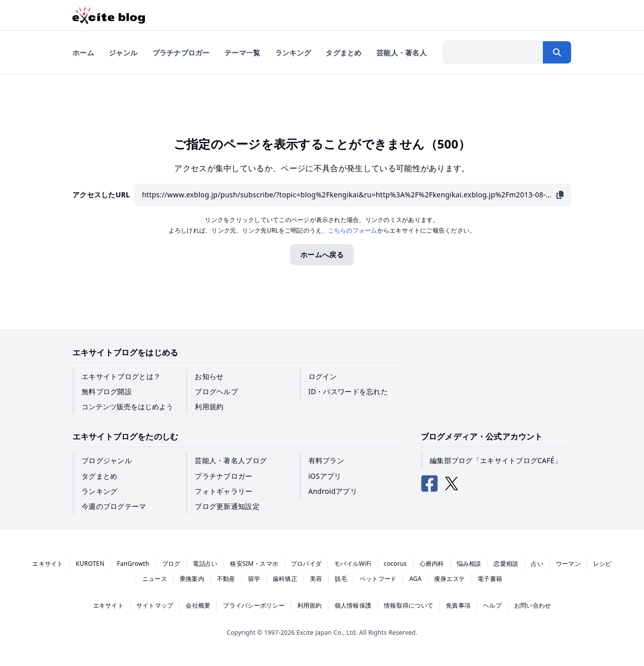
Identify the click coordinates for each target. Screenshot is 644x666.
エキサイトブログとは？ (121, 376)
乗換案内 (192, 579)
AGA (415, 579)
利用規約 (209, 406)
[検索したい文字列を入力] (493, 52)
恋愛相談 (506, 564)
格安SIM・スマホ (254, 564)
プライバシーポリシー (254, 605)
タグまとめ (99, 476)
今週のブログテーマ (114, 506)
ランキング (99, 491)
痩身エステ (450, 579)
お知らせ (209, 376)
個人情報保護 (353, 605)
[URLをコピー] (560, 195)
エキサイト (48, 564)
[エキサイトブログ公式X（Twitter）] (452, 484)
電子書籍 (490, 579)
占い (537, 564)
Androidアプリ (333, 491)
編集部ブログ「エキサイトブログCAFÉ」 (496, 460)
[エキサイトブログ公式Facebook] (430, 484)
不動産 (226, 579)
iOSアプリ (325, 476)
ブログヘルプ (216, 391)
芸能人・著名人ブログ (231, 460)
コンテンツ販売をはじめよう (127, 406)
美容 (316, 579)
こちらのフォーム (353, 230)
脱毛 (341, 579)
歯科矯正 (285, 579)
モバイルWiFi (353, 564)
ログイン (323, 376)
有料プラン (326, 460)
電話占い (205, 564)
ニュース (155, 579)
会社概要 (198, 605)
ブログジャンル (107, 460)
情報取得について (409, 605)
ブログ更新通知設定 (227, 506)
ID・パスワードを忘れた (348, 391)
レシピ (602, 564)
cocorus (395, 564)
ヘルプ (492, 605)
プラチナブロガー (223, 476)
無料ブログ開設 (107, 391)
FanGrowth (133, 564)
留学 (254, 579)
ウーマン (568, 564)
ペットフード (378, 579)
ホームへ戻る (322, 254)
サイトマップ (155, 605)
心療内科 (432, 564)
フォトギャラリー (223, 491)
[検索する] (557, 52)
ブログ (171, 564)
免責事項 (458, 605)
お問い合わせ (533, 605)
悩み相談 (469, 564)
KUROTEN (90, 564)
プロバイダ (306, 564)
